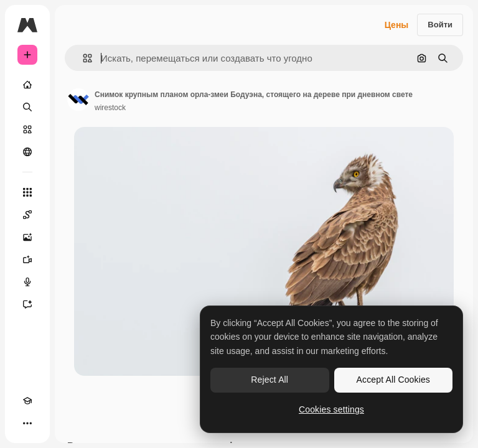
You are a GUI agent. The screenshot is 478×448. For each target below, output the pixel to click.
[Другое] (27, 423)
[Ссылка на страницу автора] (78, 100)
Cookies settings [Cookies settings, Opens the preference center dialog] (331, 409)
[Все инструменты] (27, 192)
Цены (397, 25)
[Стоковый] (27, 129)
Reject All (269, 380)
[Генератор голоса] (27, 282)
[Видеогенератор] (27, 259)
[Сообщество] (27, 152)
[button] (82, 58)
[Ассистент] (27, 304)
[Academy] (27, 401)
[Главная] (27, 85)
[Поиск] (27, 107)
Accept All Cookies (393, 380)
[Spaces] (27, 215)
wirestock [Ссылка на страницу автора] (110, 108)
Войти (440, 25)
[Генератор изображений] (27, 237)
